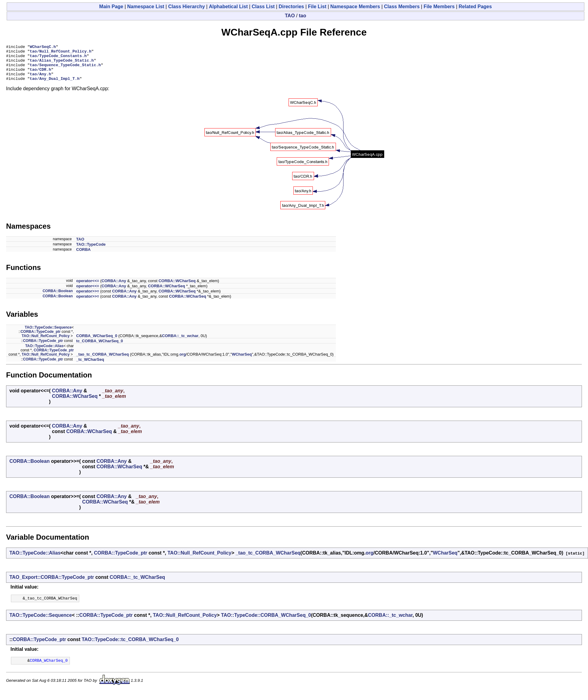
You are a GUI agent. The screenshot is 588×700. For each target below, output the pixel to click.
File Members (439, 7)
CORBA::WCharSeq (177, 288)
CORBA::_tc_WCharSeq (137, 584)
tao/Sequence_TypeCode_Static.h (65, 69)
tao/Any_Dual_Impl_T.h (55, 86)
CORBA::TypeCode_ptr (41, 339)
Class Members (402, 7)
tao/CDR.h (40, 75)
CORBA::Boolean (58, 298)
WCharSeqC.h (43, 47)
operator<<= (88, 288)
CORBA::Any (114, 288)
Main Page (111, 7)
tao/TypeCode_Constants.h (58, 58)
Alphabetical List (228, 7)
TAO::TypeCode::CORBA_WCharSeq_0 (266, 623)
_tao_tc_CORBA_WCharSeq (103, 362)
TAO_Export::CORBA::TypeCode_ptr (52, 584)
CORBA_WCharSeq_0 (97, 343)
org (183, 362)
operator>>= (88, 298)
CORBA (84, 257)
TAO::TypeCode (91, 252)
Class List (263, 7)
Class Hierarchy (187, 7)
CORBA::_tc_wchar (180, 343)
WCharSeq (242, 362)
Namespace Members (355, 7)
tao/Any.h (40, 80)
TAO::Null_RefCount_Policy (46, 343)
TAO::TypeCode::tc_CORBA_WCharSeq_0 (130, 648)
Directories (291, 7)
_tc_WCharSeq (90, 367)
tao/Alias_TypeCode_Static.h (62, 64)
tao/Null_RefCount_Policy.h (61, 53)
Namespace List (146, 7)
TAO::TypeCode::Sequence (48, 335)
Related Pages (475, 7)
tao (303, 16)
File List (317, 7)
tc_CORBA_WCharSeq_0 (100, 348)
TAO (290, 16)
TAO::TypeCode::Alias (44, 353)
